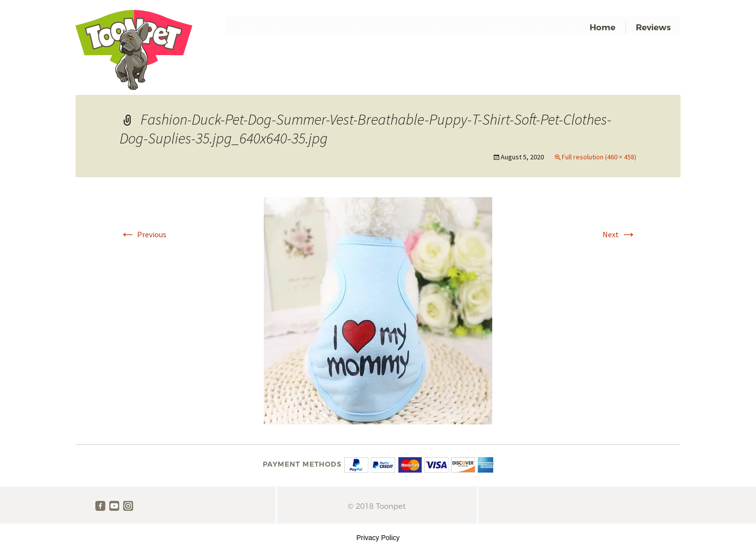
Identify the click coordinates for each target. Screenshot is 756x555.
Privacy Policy (378, 538)
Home (603, 27)
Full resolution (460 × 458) (599, 157)
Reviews (653, 27)
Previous (143, 234)
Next (619, 234)
